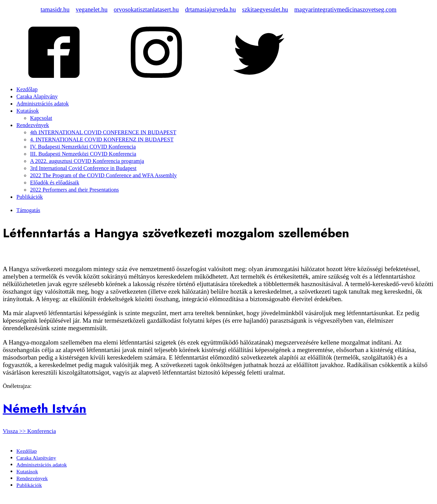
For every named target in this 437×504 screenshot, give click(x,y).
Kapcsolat (41, 118)
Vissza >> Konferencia (29, 431)
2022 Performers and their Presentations (74, 190)
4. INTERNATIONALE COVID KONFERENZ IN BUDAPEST (102, 140)
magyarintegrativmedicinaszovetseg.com (345, 10)
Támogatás (28, 210)
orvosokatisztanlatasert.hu (146, 10)
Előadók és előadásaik (55, 183)
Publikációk (30, 197)
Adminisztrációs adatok (43, 104)
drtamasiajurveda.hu (210, 10)
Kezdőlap (27, 89)
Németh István (45, 409)
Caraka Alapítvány (37, 97)
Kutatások (28, 111)
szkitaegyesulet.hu (265, 10)
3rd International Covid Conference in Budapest (83, 168)
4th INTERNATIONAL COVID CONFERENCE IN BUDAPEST (103, 132)
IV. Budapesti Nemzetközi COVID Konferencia (83, 147)
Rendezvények (33, 125)
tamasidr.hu (55, 10)
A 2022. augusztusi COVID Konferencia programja (87, 161)
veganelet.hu (92, 10)
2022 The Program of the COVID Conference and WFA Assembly (103, 176)
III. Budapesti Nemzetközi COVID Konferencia (83, 154)
